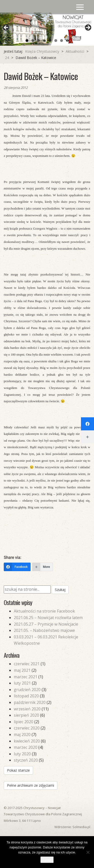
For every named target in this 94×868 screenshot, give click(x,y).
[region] (47, 29)
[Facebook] (17, 567)
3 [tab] (38, 41)
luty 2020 (22, 754)
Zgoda (47, 860)
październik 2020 (30, 702)
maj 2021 (22, 670)
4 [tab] (44, 41)
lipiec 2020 (24, 722)
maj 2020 (22, 735)
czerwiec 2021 (27, 664)
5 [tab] (50, 41)
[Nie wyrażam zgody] (88, 852)
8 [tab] (67, 41)
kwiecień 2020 (27, 741)
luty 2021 (22, 683)
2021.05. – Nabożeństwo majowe (44, 630)
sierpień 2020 (26, 715)
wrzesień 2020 (27, 709)
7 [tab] (62, 41)
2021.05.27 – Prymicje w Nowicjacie (46, 624)
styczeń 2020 (26, 760)
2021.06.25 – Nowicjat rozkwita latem (48, 618)
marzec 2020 (26, 747)
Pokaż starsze (18, 770)
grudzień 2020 (27, 690)
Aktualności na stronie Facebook (44, 611)
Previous (6, 28)
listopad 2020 (26, 696)
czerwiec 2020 (27, 728)
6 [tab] (56, 41)
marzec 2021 (26, 677)
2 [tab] (33, 41)
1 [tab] (27, 41)
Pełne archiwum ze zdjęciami (31, 785)
